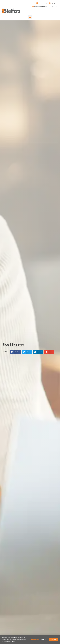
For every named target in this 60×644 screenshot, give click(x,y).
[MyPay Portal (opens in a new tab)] (54, 3)
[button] (30, 17)
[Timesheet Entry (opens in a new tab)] (41, 3)
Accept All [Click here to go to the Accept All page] (54, 640)
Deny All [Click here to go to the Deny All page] (44, 640)
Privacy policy (35, 640)
